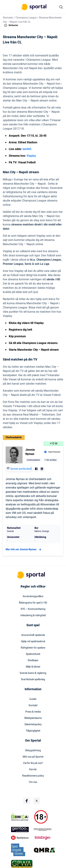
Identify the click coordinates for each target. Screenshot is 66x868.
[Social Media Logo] (27, 801)
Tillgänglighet (33, 731)
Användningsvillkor (33, 596)
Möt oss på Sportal (33, 757)
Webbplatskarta (33, 718)
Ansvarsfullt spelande (33, 635)
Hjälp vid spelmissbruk (33, 642)
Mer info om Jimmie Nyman (24, 550)
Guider (33, 699)
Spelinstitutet (33, 654)
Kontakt (33, 706)
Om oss (33, 782)
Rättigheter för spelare (33, 648)
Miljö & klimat (33, 667)
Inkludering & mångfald (33, 615)
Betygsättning (33, 751)
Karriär (33, 770)
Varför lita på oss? (33, 763)
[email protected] (21, 469)
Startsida (8, 18)
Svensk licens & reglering (33, 673)
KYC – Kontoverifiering (33, 609)
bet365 (27, 149)
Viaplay (31, 156)
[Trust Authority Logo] (22, 829)
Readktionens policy (33, 776)
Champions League (26, 18)
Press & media (33, 712)
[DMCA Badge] (22, 817)
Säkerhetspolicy (33, 725)
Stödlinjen (33, 660)
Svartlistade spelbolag (33, 679)
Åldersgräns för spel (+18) (33, 603)
